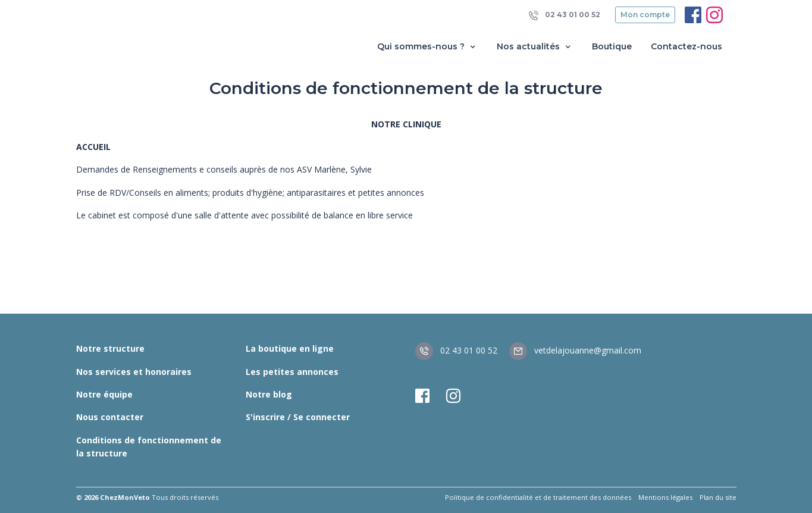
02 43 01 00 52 (565, 15)
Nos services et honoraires (134, 372)
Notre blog (269, 394)
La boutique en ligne (290, 348)
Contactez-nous (686, 46)
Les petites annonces (292, 372)
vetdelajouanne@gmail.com (575, 350)
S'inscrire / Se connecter (298, 417)
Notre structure (110, 348)
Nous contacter (110, 417)
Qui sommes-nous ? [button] (427, 47)
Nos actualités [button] (535, 47)
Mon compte (645, 15)
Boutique (612, 46)
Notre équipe (104, 394)
